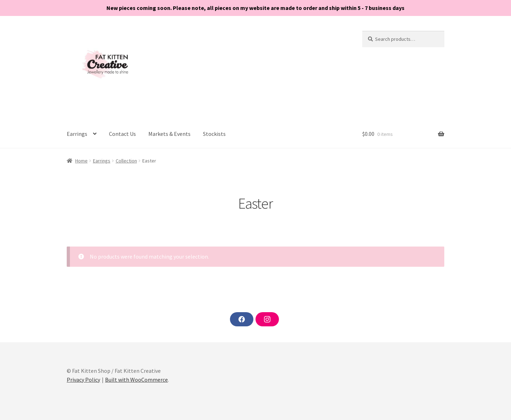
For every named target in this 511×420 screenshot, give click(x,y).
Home (81, 161)
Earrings (77, 134)
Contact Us (122, 134)
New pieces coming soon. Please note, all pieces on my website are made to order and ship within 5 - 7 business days (255, 8)
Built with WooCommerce (136, 380)
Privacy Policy (83, 380)
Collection (126, 161)
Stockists (214, 134)
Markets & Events (169, 134)
